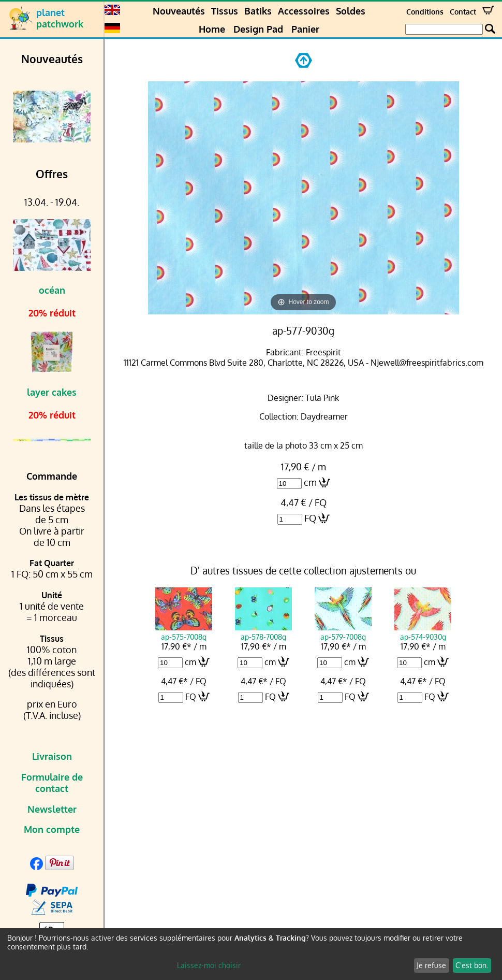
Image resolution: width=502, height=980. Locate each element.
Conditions (425, 12)
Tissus (225, 11)
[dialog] (251, 954)
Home (212, 29)
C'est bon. (472, 965)
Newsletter (52, 809)
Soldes (351, 11)
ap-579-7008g (343, 632)
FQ (310, 518)
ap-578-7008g (263, 632)
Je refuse (431, 965)
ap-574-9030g (423, 632)
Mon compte (52, 829)
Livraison (52, 756)
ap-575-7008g (184, 632)
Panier (305, 29)
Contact (463, 12)
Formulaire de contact (52, 783)
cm (310, 482)
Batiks (258, 11)
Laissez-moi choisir (209, 965)
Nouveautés (179, 11)
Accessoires (304, 11)
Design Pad (258, 29)
